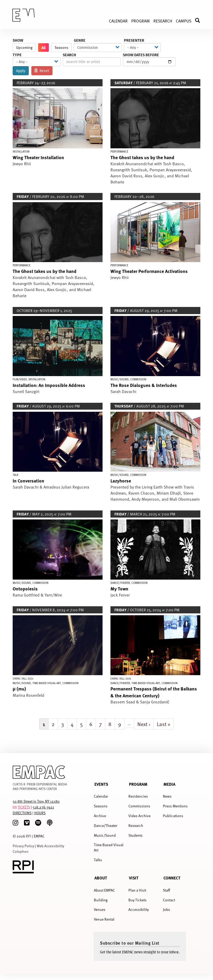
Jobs (166, 909)
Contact (169, 900)
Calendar (101, 796)
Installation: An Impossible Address (49, 385)
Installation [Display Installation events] (21, 152)
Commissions (139, 806)
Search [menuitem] (200, 20)
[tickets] (15, 807)
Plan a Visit (137, 890)
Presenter (134, 40)
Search (69, 55)
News (167, 796)
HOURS (40, 813)
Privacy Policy (23, 846)
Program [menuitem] (141, 21)
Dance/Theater (106, 825)
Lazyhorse (121, 480)
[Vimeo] (27, 823)
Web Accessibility (50, 846)
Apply (21, 71)
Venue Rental (104, 919)
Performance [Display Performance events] (119, 152)
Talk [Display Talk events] (16, 475)
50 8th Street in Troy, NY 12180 (36, 801)
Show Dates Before (141, 55)
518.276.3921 (43, 807)
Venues (100, 909)
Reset (42, 71)
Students (135, 835)
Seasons (61, 47)
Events (101, 784)
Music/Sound (105, 835)
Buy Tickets (137, 900)
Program (138, 784)
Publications (173, 816)
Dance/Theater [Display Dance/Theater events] (120, 583)
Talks (98, 860)
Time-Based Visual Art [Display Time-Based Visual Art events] (47, 683)
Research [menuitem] (163, 21)
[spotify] (38, 823)
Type (17, 55)
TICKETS (24, 807)
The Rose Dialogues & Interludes (144, 385)
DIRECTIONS (22, 813)
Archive (100, 816)
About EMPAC (104, 890)
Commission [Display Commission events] (138, 379)
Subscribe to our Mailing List (130, 943)
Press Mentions (175, 806)
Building (101, 900)
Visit (134, 878)
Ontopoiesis (25, 588)
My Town (119, 588)
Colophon (21, 851)
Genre (80, 40)
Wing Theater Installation (38, 157)
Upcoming (24, 47)
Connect (172, 878)
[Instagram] (15, 823)
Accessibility (139, 909)
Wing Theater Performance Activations (149, 271)
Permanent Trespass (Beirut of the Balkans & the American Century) (154, 692)
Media (169, 784)
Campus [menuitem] (184, 21)
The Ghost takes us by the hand (142, 157)
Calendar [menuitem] (118, 21)
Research (136, 825)
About (101, 878)
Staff (166, 890)
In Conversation (28, 480)
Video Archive (139, 816)
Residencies (138, 796)
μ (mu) (19, 688)
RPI (28, 836)
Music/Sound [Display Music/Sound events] (120, 379)
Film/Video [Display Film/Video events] (20, 379)
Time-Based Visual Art (109, 847)
